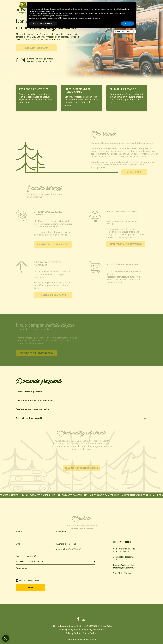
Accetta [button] (128, 23)
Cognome (61, 532)
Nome (19, 532)
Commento (21, 569)
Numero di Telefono (66, 544)
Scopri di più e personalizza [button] (43, 23)
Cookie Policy (89, 634)
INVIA (31, 588)
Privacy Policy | (74, 634)
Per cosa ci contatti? (26, 556)
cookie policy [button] (50, 11)
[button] (133, 5)
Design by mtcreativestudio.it (81, 640)
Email (19, 544)
